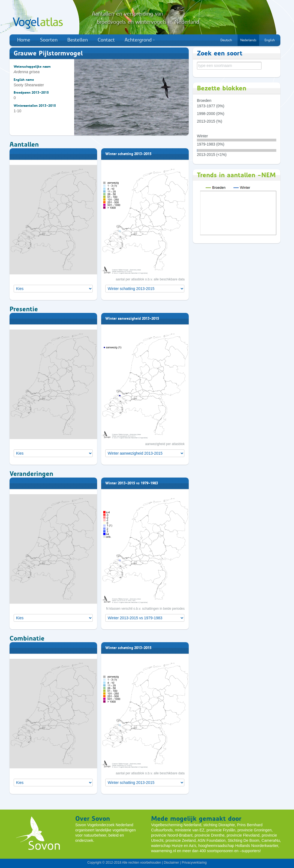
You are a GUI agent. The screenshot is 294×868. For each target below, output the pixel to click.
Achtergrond (140, 40)
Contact (106, 40)
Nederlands (248, 40)
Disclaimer (171, 863)
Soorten (49, 40)
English (270, 40)
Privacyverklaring (194, 863)
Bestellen (78, 40)
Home (24, 40)
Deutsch (226, 40)
